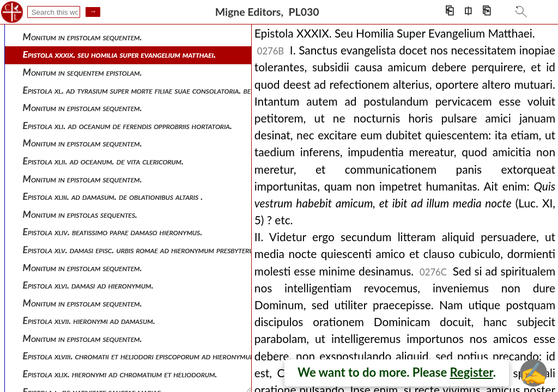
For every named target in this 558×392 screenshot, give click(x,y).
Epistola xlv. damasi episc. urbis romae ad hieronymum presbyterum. (142, 250)
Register (472, 372)
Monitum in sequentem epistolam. (83, 72)
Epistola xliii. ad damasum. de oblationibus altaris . (113, 196)
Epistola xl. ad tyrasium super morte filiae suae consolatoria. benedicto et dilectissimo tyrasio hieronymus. (213, 90)
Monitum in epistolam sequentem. (83, 37)
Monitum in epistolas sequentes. (80, 214)
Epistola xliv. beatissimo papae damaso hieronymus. (113, 232)
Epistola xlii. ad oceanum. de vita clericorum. (104, 161)
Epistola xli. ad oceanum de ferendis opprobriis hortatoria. (128, 125)
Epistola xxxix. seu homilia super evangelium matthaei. (119, 54)
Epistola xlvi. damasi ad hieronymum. (88, 285)
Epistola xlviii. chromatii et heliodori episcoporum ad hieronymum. (141, 356)
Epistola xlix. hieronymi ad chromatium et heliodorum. (120, 374)
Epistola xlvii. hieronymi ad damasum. (89, 320)
